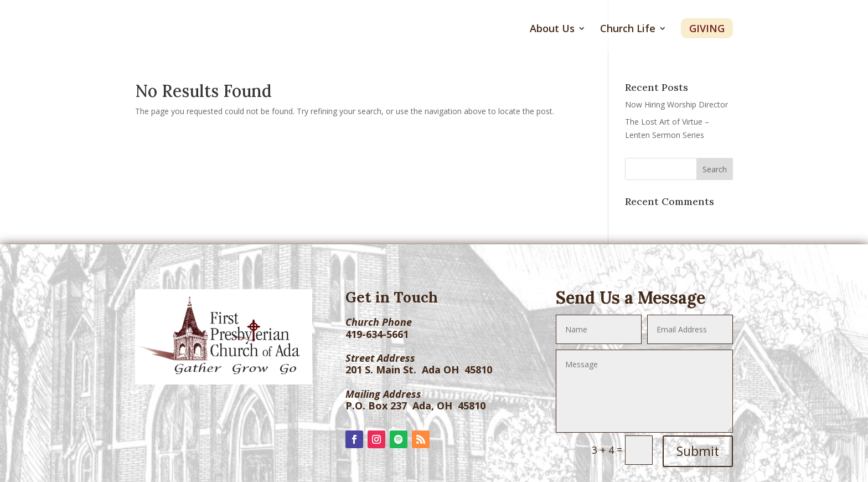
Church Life (628, 30)
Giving (707, 28)
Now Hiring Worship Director (676, 104)
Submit (698, 451)
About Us (552, 30)
